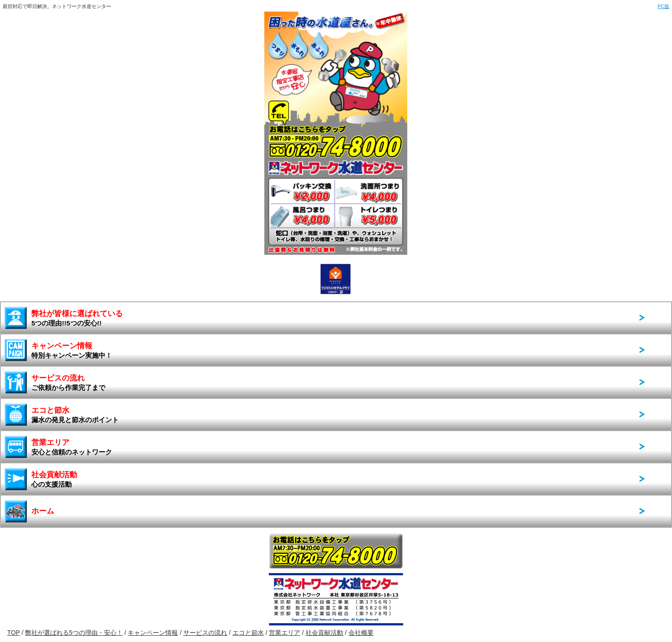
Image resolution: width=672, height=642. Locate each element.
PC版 (663, 6)
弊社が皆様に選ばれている (77, 318)
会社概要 (361, 633)
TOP (13, 633)
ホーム (43, 511)
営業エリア (72, 447)
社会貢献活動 (54, 479)
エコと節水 (75, 415)
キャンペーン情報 (72, 350)
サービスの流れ (68, 383)
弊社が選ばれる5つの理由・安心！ (74, 633)
